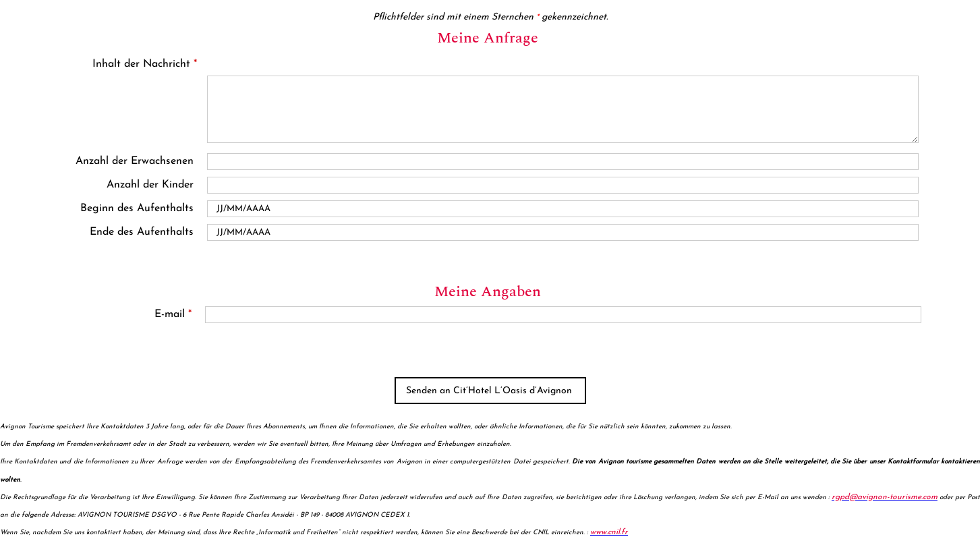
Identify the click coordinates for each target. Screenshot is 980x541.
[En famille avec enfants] (563, 185)
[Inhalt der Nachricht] (563, 109)
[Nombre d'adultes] (563, 162)
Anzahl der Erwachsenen (135, 161)
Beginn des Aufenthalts (137, 208)
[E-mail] (563, 315)
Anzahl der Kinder (150, 185)
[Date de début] (563, 209)
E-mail (173, 314)
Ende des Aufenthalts (142, 232)
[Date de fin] (563, 232)
